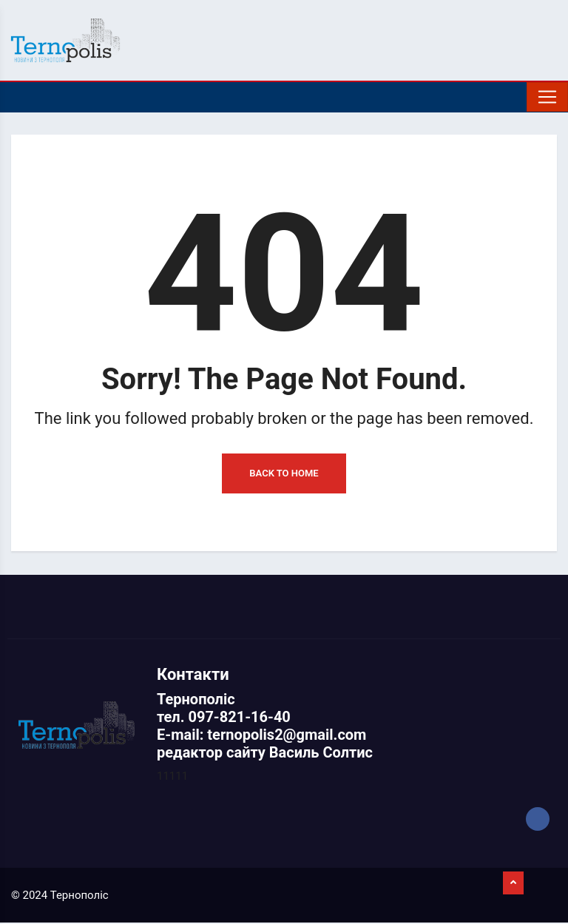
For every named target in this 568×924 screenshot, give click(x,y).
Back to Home (284, 475)
